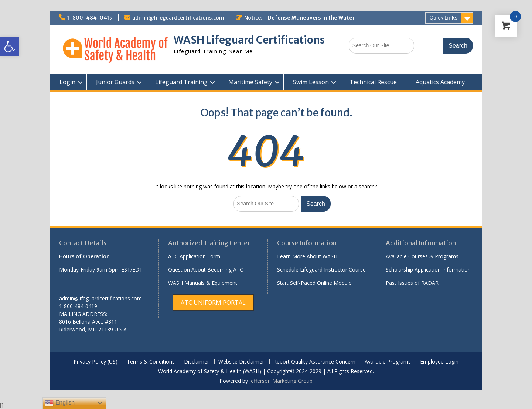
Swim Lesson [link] (311, 82)
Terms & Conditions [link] (151, 362)
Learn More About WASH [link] (307, 256)
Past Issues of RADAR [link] (412, 283)
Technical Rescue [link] (373, 82)
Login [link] (67, 82)
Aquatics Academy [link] (440, 82)
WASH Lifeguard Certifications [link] (249, 40)
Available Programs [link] (388, 362)
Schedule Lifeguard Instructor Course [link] (321, 270)
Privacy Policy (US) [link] (96, 362)
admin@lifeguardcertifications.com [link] (178, 18)
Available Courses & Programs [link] (422, 256)
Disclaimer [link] (197, 362)
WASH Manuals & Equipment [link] (203, 283)
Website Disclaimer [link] (241, 362)
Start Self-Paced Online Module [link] (314, 283)
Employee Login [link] (439, 362)
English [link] (60, 403)
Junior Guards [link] (115, 82)
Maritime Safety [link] (250, 82)
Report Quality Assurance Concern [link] (314, 362)
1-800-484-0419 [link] (90, 18)
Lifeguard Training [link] (181, 82)
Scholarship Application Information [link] (428, 270)
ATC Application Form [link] (194, 256)
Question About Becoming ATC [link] (206, 270)
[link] (10, 47)
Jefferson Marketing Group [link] (281, 381)
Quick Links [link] (443, 18)
